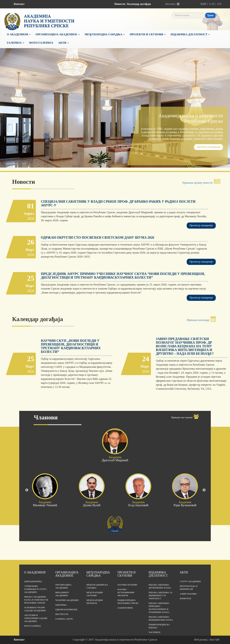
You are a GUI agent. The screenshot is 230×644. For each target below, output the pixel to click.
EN (219, 4)
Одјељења (61, 605)
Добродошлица (33, 581)
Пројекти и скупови (148, 34)
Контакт (19, 4)
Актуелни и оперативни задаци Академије (36, 618)
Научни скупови (127, 585)
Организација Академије (58, 34)
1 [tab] (113, 163)
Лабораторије (125, 608)
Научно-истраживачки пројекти (126, 592)
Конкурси (185, 599)
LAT (212, 4)
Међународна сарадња (105, 34)
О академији (19, 34)
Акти (63, 43)
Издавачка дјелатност (190, 34)
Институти (62, 614)
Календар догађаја (139, 4)
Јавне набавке (188, 594)
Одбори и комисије (66, 610)
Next (204, 490)
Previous (27, 490)
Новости (120, 4)
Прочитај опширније (209, 147)
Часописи (154, 632)
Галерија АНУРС (64, 619)
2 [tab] (118, 163)
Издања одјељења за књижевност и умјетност (160, 596)
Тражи (210, 15)
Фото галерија (41, 43)
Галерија (15, 43)
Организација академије (67, 574)
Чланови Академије (67, 600)
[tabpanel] (115, 122)
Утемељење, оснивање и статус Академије (36, 589)
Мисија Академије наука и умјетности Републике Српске (36, 600)
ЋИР (203, 4)
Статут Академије (190, 581)
